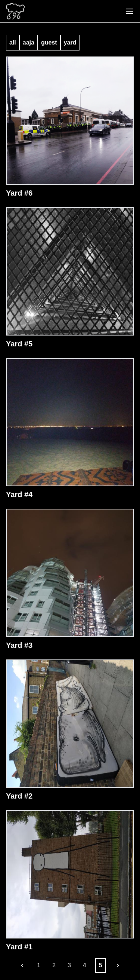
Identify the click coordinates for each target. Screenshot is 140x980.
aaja (29, 42)
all (13, 42)
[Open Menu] (129, 11)
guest (49, 42)
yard (70, 42)
